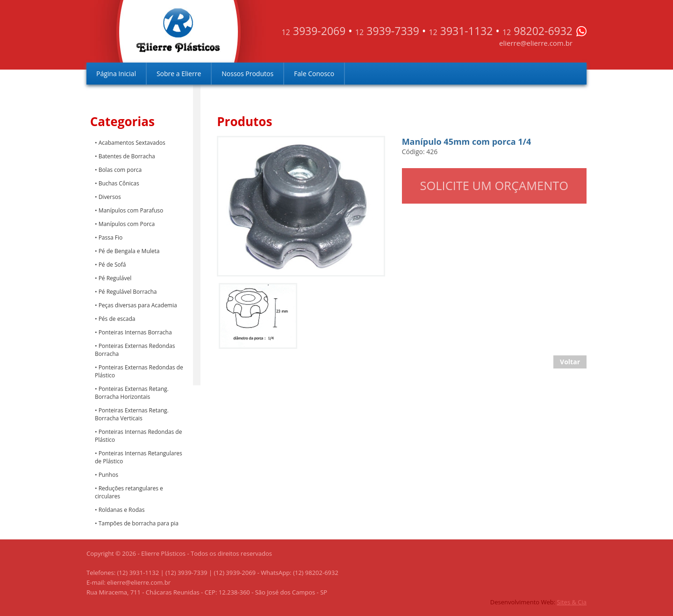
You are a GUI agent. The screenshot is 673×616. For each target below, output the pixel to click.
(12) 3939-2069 (235, 573)
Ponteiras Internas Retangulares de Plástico (139, 457)
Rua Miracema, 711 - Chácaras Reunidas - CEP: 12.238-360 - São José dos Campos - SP (207, 592)
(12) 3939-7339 (186, 573)
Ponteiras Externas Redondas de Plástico (139, 371)
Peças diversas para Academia (138, 305)
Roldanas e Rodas (122, 510)
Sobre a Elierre (179, 74)
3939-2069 (313, 31)
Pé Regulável (115, 278)
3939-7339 (387, 31)
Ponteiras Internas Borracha (135, 332)
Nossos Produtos (247, 74)
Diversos (110, 197)
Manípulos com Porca (127, 224)
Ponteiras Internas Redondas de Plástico (138, 436)
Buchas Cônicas (119, 183)
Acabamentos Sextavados (132, 143)
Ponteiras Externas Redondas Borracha (135, 350)
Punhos (108, 475)
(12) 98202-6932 (316, 573)
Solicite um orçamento (494, 185)
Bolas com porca (120, 170)
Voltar (570, 362)
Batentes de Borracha (127, 156)
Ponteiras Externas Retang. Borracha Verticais (132, 414)
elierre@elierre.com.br (536, 43)
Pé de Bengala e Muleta (129, 251)
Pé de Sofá (112, 265)
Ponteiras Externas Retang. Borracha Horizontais (132, 393)
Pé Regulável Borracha (128, 292)
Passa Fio (111, 237)
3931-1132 (461, 31)
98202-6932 (537, 31)
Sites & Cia (572, 602)
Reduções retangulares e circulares (129, 492)
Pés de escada (117, 319)
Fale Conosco (314, 74)
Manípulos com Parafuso (131, 210)
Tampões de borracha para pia (139, 523)
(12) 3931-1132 (138, 573)
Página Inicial (116, 74)
